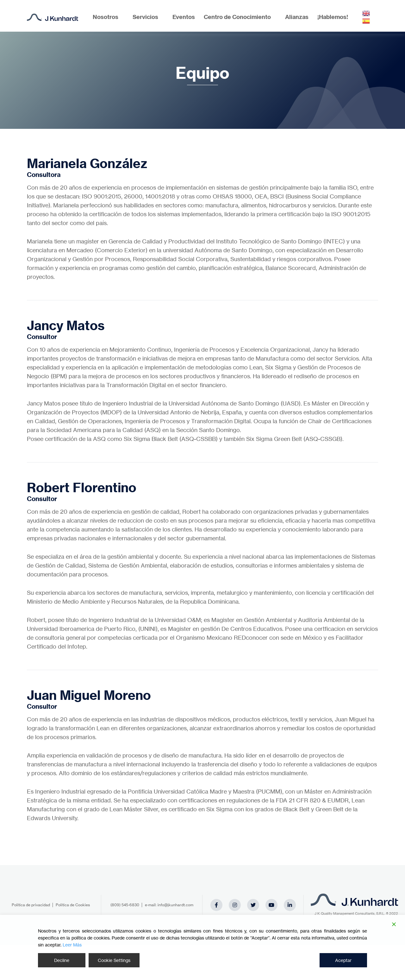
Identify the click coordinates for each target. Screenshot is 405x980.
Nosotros (106, 17)
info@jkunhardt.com (175, 905)
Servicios (145, 17)
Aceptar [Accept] (343, 960)
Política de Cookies (73, 905)
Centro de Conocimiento (237, 17)
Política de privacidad (31, 905)
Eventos (184, 17)
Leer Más (72, 945)
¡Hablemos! (333, 17)
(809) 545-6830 (125, 905)
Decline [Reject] (62, 960)
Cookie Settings (114, 960)
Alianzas (297, 17)
